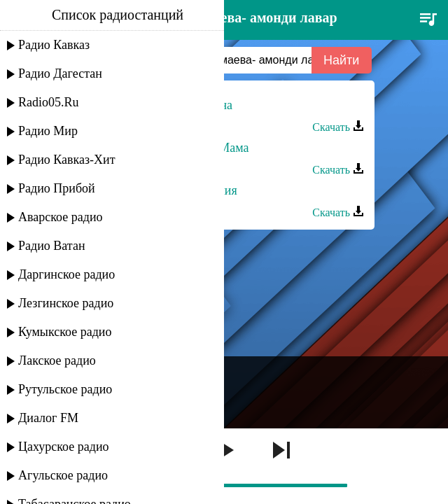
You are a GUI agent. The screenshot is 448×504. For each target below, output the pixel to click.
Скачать (338, 127)
